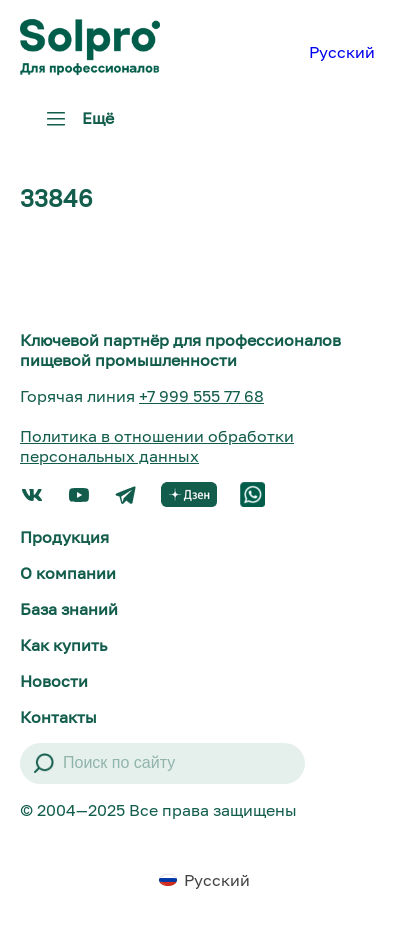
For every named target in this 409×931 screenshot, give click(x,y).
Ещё (76, 125)
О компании (68, 573)
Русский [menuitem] (342, 52)
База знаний (69, 609)
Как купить (63, 645)
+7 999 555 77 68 (201, 396)
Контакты (58, 717)
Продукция (64, 537)
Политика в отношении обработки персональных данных (157, 446)
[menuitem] (342, 51)
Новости (54, 681)
